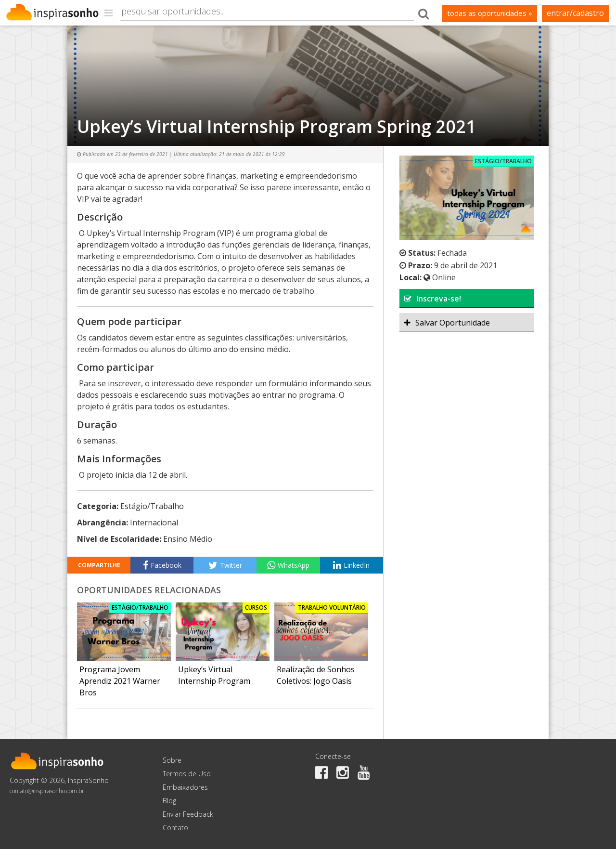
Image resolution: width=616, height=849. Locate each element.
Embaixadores (185, 787)
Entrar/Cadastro (575, 13)
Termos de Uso (187, 774)
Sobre (172, 760)
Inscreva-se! (433, 299)
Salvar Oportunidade (447, 323)
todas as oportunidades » (490, 13)
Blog (169, 801)
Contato (175, 828)
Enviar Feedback (188, 814)
